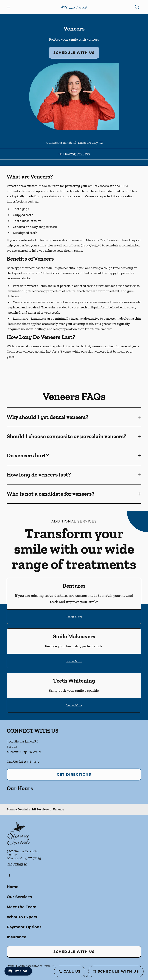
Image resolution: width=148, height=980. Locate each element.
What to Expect (22, 917)
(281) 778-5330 (80, 154)
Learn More (74, 617)
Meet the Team (22, 907)
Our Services (19, 897)
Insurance (17, 937)
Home (13, 887)
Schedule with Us (74, 53)
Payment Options (24, 927)
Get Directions (74, 775)
